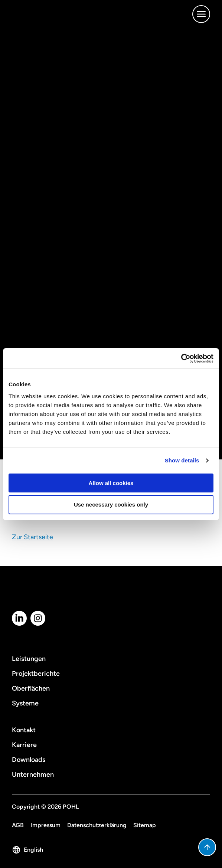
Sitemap (145, 825)
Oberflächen (31, 688)
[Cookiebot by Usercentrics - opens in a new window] (181, 358)
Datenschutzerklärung (97, 825)
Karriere (24, 745)
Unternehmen (33, 774)
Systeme (25, 703)
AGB (18, 825)
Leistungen (29, 659)
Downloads (29, 760)
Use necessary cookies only (111, 505)
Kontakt (24, 730)
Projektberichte (36, 674)
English (27, 850)
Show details (182, 460)
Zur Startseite (32, 537)
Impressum (45, 825)
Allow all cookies (111, 483)
